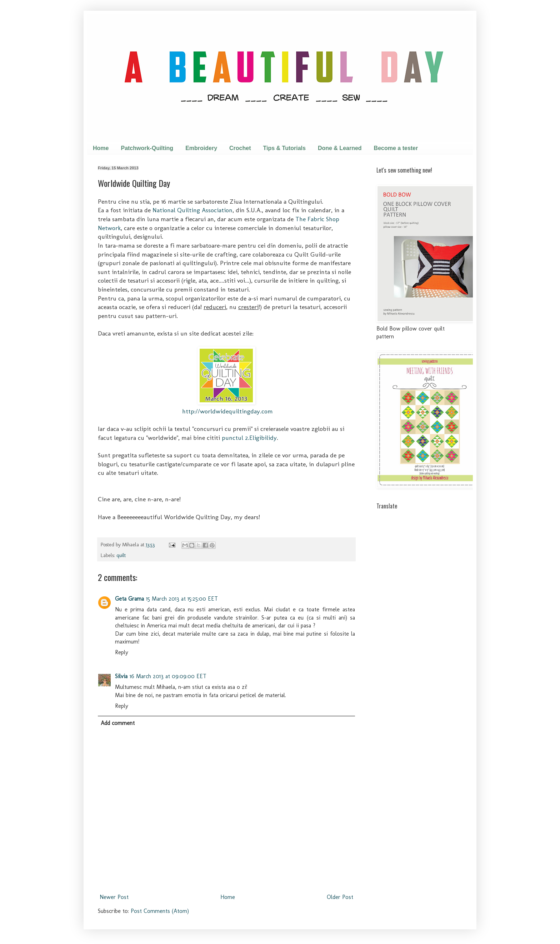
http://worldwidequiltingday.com (227, 411)
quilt (121, 555)
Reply (122, 652)
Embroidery (201, 148)
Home (101, 148)
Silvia (121, 676)
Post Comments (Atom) (160, 911)
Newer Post (114, 897)
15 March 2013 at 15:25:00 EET (182, 599)
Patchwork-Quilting (147, 148)
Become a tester (396, 148)
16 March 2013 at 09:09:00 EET (168, 676)
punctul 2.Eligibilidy (249, 438)
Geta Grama (129, 599)
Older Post (340, 897)
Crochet (240, 148)
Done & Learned (340, 148)
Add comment (118, 723)
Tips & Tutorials (284, 148)
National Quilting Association (192, 210)
